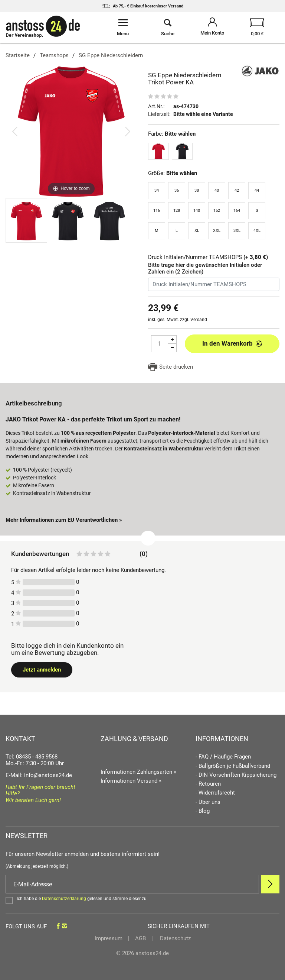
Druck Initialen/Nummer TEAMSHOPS (208, 257)
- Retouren (208, 784)
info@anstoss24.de (48, 775)
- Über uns (208, 802)
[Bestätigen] (142, 900)
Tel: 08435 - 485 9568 (32, 757)
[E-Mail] (132, 884)
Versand (199, 320)
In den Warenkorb (232, 343)
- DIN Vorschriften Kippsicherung (236, 775)
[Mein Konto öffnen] (212, 28)
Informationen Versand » (131, 781)
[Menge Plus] (172, 339)
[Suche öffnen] (168, 28)
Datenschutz (175, 938)
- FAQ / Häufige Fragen (223, 757)
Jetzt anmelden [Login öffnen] (42, 670)
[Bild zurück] (15, 131)
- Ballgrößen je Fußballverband (233, 766)
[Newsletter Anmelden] (270, 884)
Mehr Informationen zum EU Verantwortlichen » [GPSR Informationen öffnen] (64, 520)
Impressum (109, 938)
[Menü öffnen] (123, 28)
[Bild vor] (128, 131)
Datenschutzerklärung (64, 899)
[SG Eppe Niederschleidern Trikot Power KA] (71, 131)
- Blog (203, 811)
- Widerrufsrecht (215, 793)
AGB (140, 938)
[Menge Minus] (172, 348)
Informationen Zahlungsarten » (138, 772)
